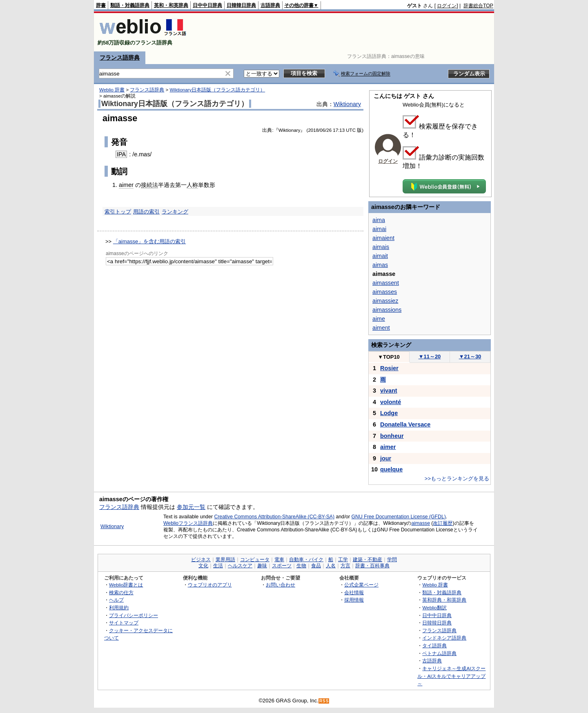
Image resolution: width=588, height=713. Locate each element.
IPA (121, 154)
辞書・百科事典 (372, 566)
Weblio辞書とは (126, 585)
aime (379, 319)
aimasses (385, 292)
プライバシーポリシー (134, 615)
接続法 (149, 185)
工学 (343, 560)
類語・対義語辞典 (130, 5)
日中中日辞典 (207, 5)
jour (386, 458)
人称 (192, 185)
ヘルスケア (240, 566)
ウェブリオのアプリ (210, 585)
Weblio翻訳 (434, 607)
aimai (379, 229)
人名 (331, 566)
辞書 (101, 5)
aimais (381, 247)
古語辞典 (270, 5)
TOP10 (389, 357)
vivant (389, 391)
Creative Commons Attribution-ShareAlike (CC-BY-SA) (274, 517)
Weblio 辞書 (112, 90)
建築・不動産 (367, 560)
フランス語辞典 (120, 58)
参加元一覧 (191, 507)
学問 (392, 560)
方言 (345, 566)
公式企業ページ (361, 585)
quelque (391, 469)
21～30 (470, 356)
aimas (380, 265)
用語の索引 (146, 212)
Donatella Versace (405, 424)
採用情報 (354, 600)
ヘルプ (116, 600)
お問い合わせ (281, 585)
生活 (218, 566)
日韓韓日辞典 (241, 5)
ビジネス (201, 560)
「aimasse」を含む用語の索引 (149, 241)
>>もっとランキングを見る (457, 479)
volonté (391, 402)
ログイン (447, 6)
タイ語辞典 (434, 645)
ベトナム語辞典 (439, 653)
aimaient (383, 238)
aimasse (421, 523)
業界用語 (225, 560)
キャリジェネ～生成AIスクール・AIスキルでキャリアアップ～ (451, 676)
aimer (126, 185)
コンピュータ (255, 560)
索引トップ (118, 212)
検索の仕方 (121, 592)
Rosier (389, 368)
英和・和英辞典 (171, 5)
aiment (381, 328)
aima (379, 220)
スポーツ (282, 566)
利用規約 (119, 607)
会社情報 (354, 592)
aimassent (386, 283)
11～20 (430, 356)
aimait (380, 256)
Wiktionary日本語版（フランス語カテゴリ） (217, 90)
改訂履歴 (443, 523)
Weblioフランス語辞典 (188, 523)
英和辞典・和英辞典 (444, 600)
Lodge (389, 413)
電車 (279, 560)
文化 (203, 566)
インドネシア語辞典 (444, 638)
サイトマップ (124, 623)
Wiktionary (347, 104)
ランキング (175, 212)
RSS (324, 701)
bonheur (392, 436)
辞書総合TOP (478, 6)
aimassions (387, 310)
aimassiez (385, 301)
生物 (301, 566)
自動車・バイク (306, 560)
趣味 (262, 566)
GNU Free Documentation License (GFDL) (399, 517)
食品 (316, 566)
